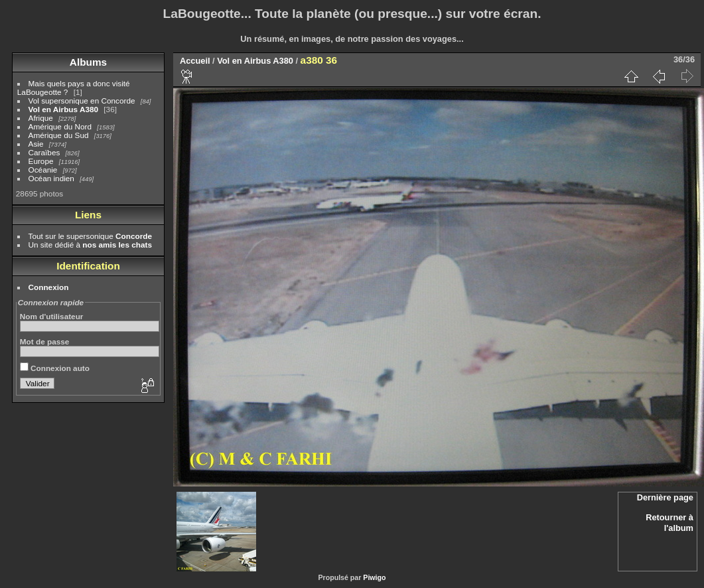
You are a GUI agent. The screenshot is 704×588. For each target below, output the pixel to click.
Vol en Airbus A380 (63, 109)
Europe (41, 161)
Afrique (41, 118)
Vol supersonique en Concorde (82, 101)
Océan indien (51, 178)
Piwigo (374, 577)
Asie (36, 144)
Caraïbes (44, 152)
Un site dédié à (90, 245)
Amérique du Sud (59, 135)
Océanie (43, 170)
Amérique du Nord (60, 126)
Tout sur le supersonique (90, 236)
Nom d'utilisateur (52, 316)
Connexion (49, 287)
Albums (88, 62)
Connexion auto (55, 368)
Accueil (195, 61)
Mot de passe (45, 341)
